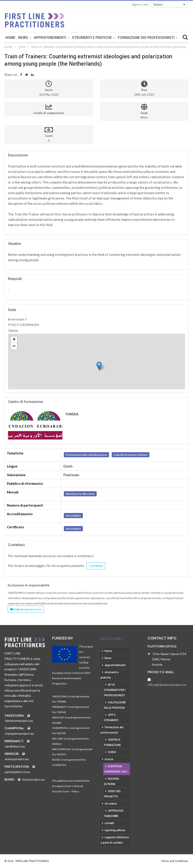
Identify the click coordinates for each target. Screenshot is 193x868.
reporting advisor (115, 830)
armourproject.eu (17, 759)
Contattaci (96, 566)
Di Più (146, 38)
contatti (109, 823)
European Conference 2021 (116, 769)
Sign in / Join (140, 5)
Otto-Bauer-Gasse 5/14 (169, 654)
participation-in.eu (18, 772)
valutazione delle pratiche (115, 705)
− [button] (14, 346)
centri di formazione (112, 742)
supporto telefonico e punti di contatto (115, 840)
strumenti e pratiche (115, 38)
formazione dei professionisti (112, 730)
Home (34, 38)
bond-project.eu (34, 779)
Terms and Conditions (175, 861)
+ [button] (14, 340)
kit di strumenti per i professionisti (115, 690)
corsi (112, 752)
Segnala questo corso (26, 609)
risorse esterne (112, 781)
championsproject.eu (19, 733)
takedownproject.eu (19, 721)
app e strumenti (111, 718)
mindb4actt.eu (15, 746)
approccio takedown (114, 813)
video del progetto (112, 794)
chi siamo (111, 804)
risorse (109, 759)
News (47, 38)
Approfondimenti (73, 38)
